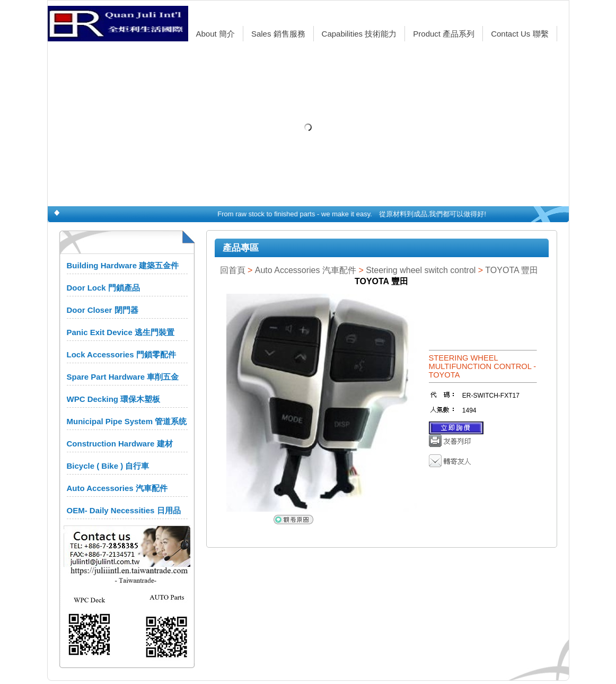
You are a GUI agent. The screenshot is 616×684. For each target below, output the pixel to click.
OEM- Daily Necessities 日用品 (124, 510)
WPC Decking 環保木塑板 (114, 399)
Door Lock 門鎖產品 (103, 288)
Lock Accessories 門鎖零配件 (121, 354)
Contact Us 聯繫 (520, 34)
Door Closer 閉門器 (103, 310)
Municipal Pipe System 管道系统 (127, 421)
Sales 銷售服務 (278, 34)
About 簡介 (215, 34)
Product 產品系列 (444, 34)
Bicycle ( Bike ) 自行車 (108, 466)
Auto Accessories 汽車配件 (117, 488)
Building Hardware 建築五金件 (123, 265)
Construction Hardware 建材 (120, 444)
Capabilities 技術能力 (359, 34)
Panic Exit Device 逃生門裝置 (121, 332)
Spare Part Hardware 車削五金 (123, 377)
